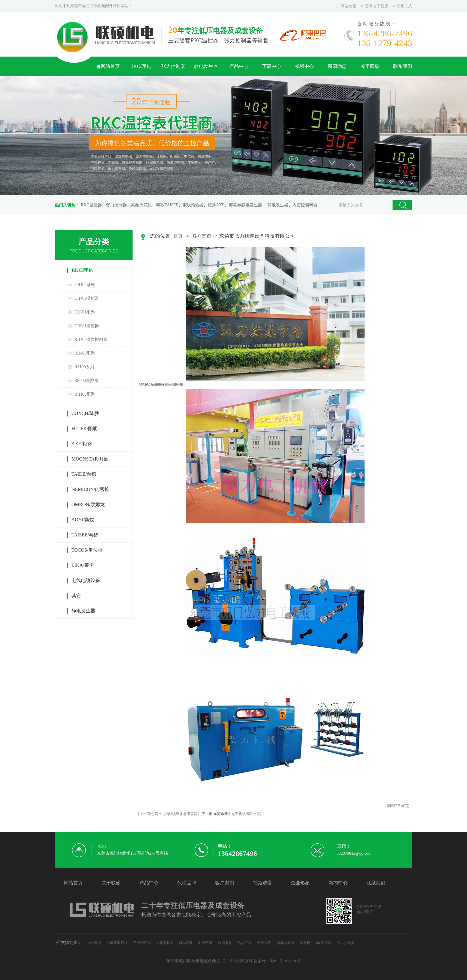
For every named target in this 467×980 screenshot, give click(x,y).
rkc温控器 (324, 943)
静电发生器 (206, 66)
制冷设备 (186, 943)
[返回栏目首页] (397, 806)
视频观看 (262, 883)
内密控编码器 (305, 205)
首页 (178, 236)
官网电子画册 (376, 6)
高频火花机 (141, 205)
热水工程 (245, 943)
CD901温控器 (87, 326)
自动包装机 (286, 943)
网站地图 (348, 6)
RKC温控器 (92, 205)
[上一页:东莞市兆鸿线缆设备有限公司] (168, 814)
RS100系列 (84, 367)
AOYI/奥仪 (83, 520)
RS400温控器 (86, 381)
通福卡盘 (225, 943)
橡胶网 (305, 943)
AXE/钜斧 (82, 444)
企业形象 (300, 883)
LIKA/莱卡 (83, 565)
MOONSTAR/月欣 (90, 459)
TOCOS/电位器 (87, 550)
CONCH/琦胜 (85, 413)
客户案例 (202, 236)
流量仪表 (264, 943)
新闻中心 (338, 883)
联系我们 (403, 66)
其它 (76, 596)
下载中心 (272, 66)
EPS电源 (94, 943)
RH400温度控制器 (91, 340)
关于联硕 (370, 66)
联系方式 (404, 6)
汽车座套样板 (117, 943)
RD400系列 (85, 353)
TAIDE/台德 (84, 474)
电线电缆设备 (86, 580)
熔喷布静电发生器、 (247, 205)
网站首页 (110, 66)
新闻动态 (337, 66)
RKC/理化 (140, 66)
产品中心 (239, 66)
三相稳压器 (142, 943)
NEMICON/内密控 (90, 489)
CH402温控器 (87, 298)
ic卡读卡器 (165, 943)
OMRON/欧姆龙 (88, 504)
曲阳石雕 (205, 943)
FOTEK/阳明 (85, 429)
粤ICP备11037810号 (285, 961)
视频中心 (304, 66)
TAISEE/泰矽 (85, 535)
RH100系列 (85, 394)
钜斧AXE (216, 205)
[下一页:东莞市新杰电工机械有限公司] (231, 814)
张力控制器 (173, 66)
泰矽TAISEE (167, 205)
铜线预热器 (193, 205)
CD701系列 (85, 312)
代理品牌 (187, 883)
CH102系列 (85, 285)
